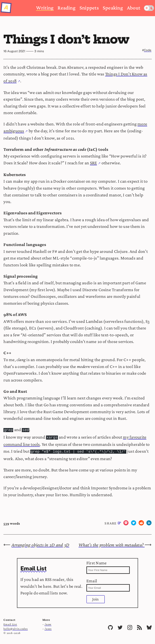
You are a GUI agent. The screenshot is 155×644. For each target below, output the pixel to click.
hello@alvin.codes (16, 627)
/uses (48, 627)
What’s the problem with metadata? (112, 543)
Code (148, 50)
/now (48, 623)
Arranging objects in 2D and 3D (40, 543)
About (134, 8)
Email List (10, 623)
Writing (45, 8)
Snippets (89, 8)
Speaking (113, 8)
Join (96, 598)
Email (108, 584)
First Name (108, 566)
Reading (67, 8)
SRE (94, 163)
